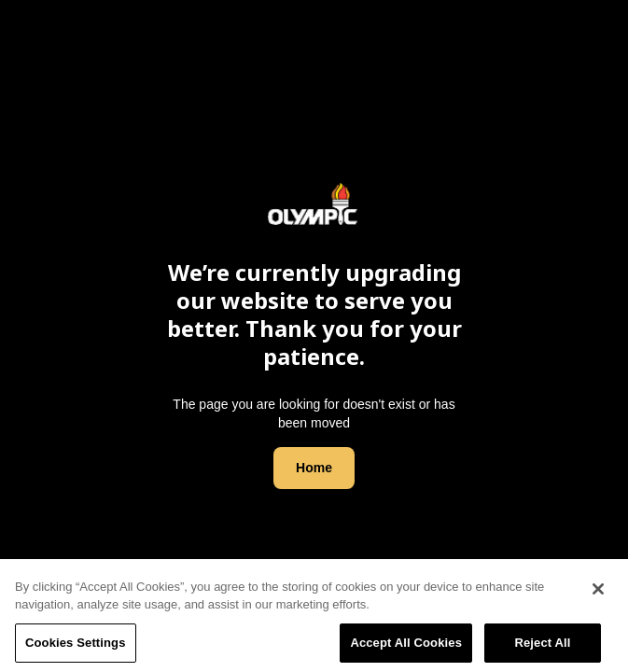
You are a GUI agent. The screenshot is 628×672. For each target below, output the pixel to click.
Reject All (542, 647)
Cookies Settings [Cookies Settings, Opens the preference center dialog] (76, 647)
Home (314, 468)
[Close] (598, 593)
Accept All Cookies (406, 647)
